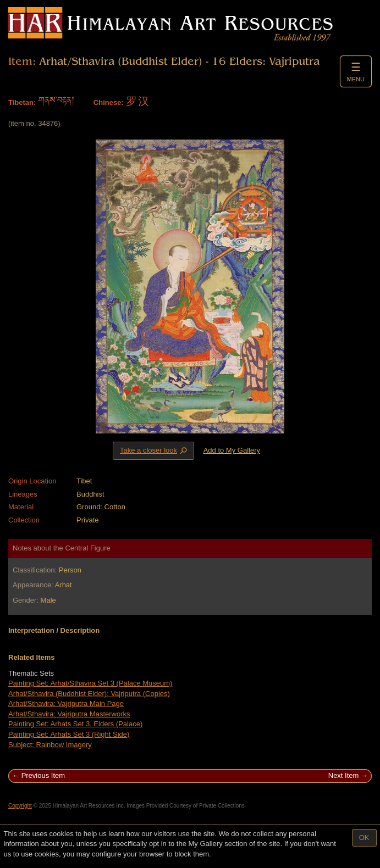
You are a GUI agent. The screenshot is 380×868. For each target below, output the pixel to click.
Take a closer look (155, 450)
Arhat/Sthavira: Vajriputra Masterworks (69, 714)
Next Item (344, 775)
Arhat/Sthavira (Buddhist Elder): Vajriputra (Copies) (89, 694)
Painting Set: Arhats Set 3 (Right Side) (69, 734)
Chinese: (109, 102)
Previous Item (43, 775)
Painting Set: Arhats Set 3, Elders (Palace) (75, 724)
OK (364, 838)
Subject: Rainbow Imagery (50, 745)
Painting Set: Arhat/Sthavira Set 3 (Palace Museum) (90, 683)
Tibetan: (22, 102)
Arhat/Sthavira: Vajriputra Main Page (66, 703)
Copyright (20, 806)
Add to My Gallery (232, 450)
